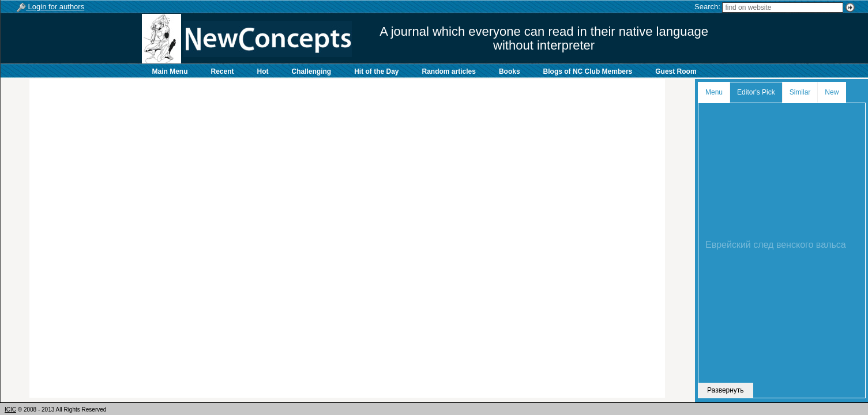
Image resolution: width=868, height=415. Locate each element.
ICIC (10, 410)
